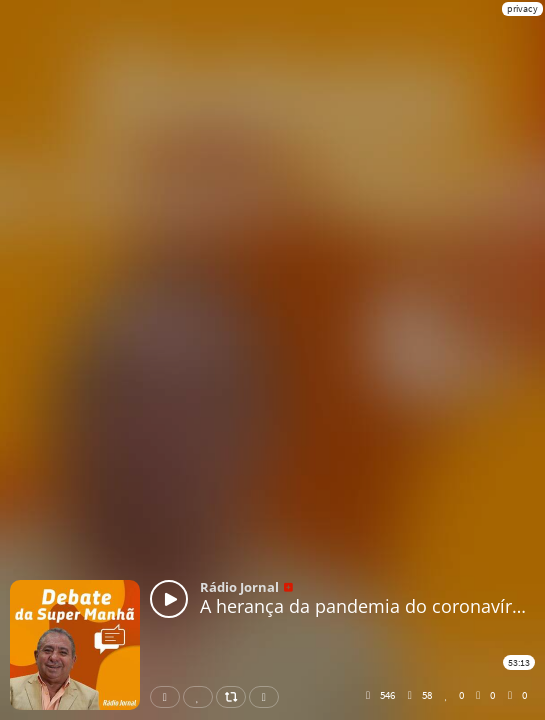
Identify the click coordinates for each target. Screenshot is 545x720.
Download (268, 697)
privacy (522, 8)
